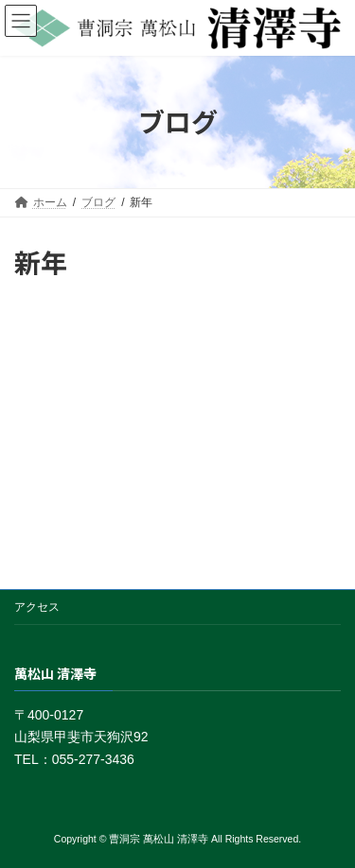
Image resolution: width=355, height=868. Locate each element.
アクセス (37, 607)
